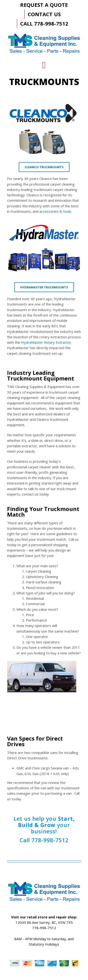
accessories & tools (55, 211)
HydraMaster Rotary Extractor (46, 342)
